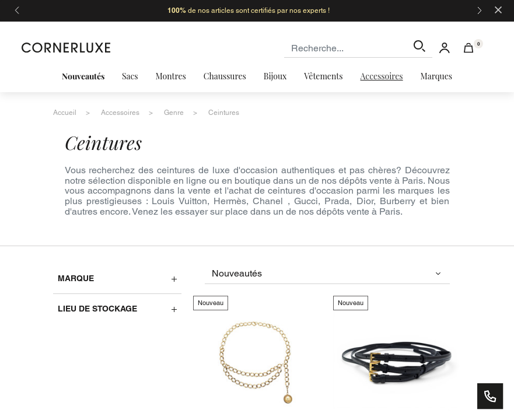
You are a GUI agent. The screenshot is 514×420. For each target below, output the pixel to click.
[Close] (498, 9)
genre (174, 113)
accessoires (120, 113)
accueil (65, 113)
